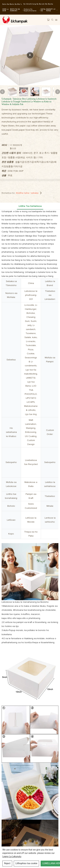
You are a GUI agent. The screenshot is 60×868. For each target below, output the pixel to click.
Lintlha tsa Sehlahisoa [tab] (30, 206)
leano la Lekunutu (12, 856)
